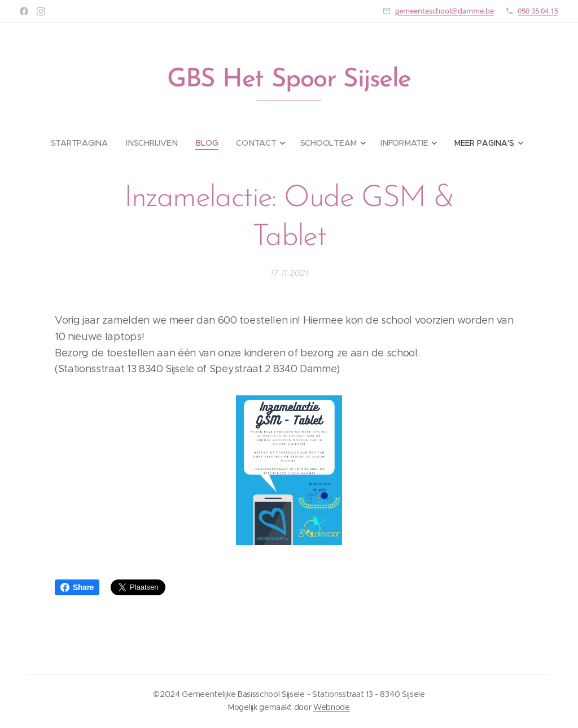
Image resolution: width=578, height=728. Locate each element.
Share (77, 587)
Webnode (332, 707)
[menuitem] (84, 143)
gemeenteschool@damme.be (445, 11)
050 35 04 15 (538, 11)
